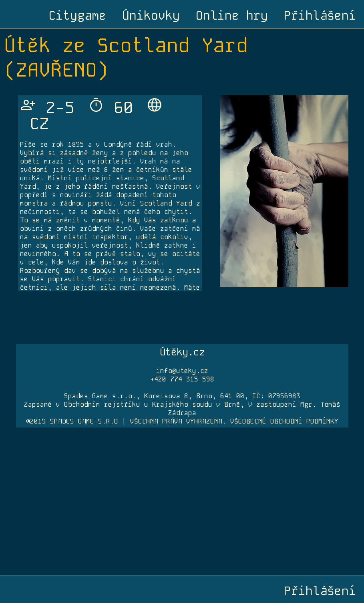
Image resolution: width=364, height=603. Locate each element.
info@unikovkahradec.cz (47, 275)
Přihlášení (320, 16)
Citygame (77, 16)
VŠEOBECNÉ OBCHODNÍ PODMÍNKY (284, 421)
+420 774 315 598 (182, 379)
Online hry (232, 16)
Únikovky (151, 16)
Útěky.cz (182, 352)
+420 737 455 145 (38, 282)
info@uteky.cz (182, 371)
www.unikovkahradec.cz (54, 217)
